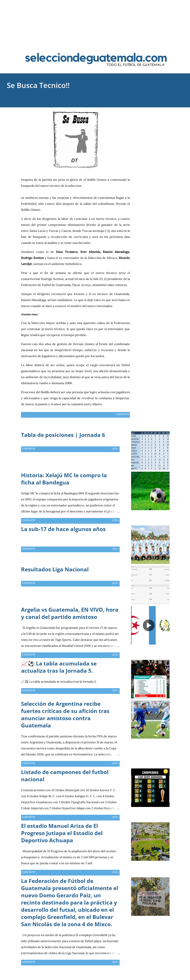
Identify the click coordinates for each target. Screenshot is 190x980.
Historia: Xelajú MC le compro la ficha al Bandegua (64, 479)
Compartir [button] (154, 111)
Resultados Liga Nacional (55, 569)
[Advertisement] (95, 21)
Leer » (115, 449)
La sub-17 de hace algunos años (63, 529)
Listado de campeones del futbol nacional (65, 776)
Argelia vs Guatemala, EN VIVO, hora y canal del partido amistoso (70, 613)
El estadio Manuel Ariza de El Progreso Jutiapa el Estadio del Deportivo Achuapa (62, 833)
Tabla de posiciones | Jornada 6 (63, 435)
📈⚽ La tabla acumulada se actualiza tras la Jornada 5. (59, 667)
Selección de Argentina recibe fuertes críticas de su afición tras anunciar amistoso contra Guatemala (65, 715)
